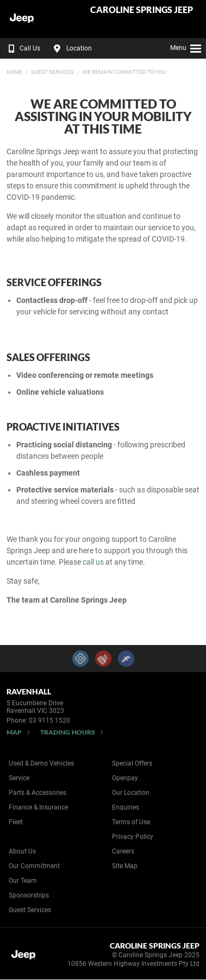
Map (14, 732)
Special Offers (132, 763)
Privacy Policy (133, 837)
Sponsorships (29, 895)
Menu (186, 47)
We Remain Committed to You (124, 72)
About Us (22, 851)
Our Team (23, 881)
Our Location (131, 793)
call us (93, 562)
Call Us (22, 48)
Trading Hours (68, 732)
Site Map (125, 866)
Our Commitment (34, 866)
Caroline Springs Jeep (142, 10)
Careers (123, 851)
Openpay (125, 778)
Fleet (16, 822)
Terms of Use (131, 822)
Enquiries (126, 807)
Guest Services (52, 72)
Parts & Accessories (38, 793)
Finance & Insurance (38, 807)
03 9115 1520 (49, 720)
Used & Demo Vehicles (41, 763)
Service (19, 778)
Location (71, 48)
